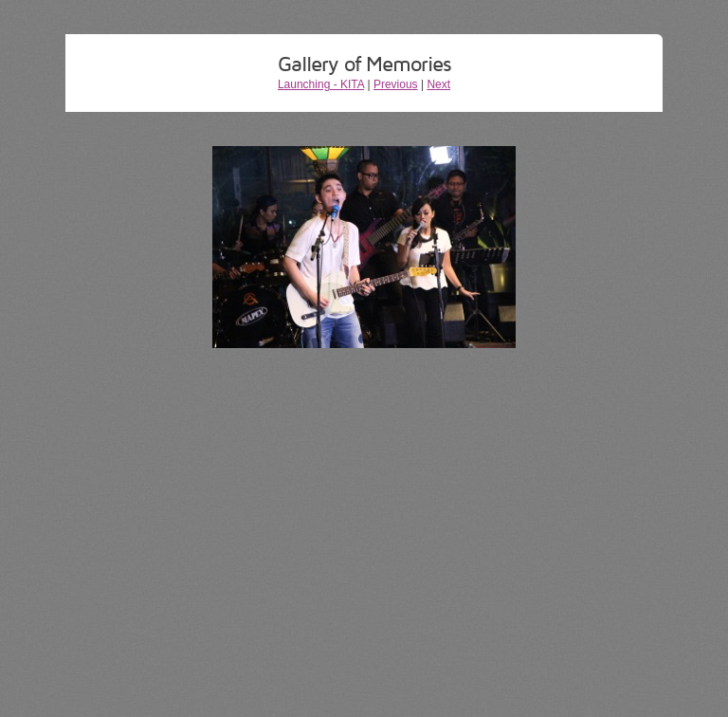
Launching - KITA (321, 84)
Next (438, 84)
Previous (396, 84)
